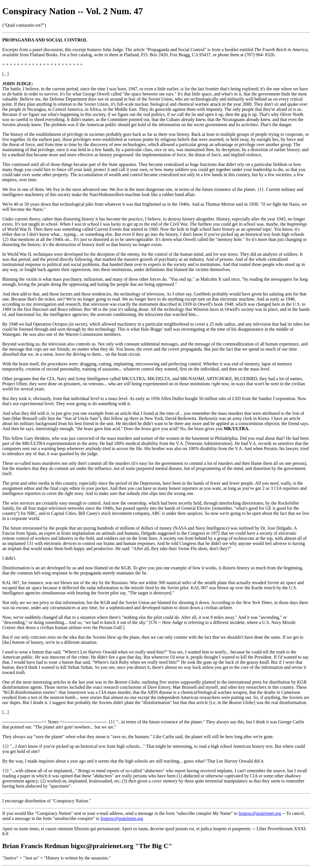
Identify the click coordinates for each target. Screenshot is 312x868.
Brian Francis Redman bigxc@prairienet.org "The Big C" (87, 846)
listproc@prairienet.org (260, 813)
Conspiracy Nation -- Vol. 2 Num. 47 (73, 11)
